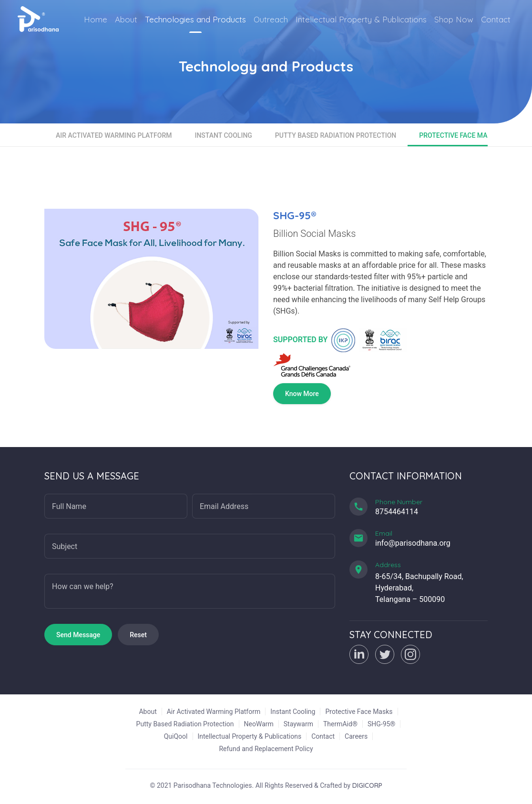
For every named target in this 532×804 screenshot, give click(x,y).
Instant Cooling (223, 135)
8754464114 (397, 512)
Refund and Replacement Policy (266, 749)
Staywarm (298, 724)
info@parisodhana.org (413, 543)
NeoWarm (259, 724)
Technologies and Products (195, 19)
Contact (496, 19)
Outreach (271, 19)
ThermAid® (340, 724)
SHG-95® (381, 724)
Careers (356, 736)
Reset (138, 635)
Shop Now (454, 19)
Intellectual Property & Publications (361, 19)
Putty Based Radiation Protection (336, 135)
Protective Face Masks (459, 135)
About (126, 19)
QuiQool (176, 736)
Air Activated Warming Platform (114, 135)
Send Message (78, 635)
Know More (302, 394)
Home (96, 19)
